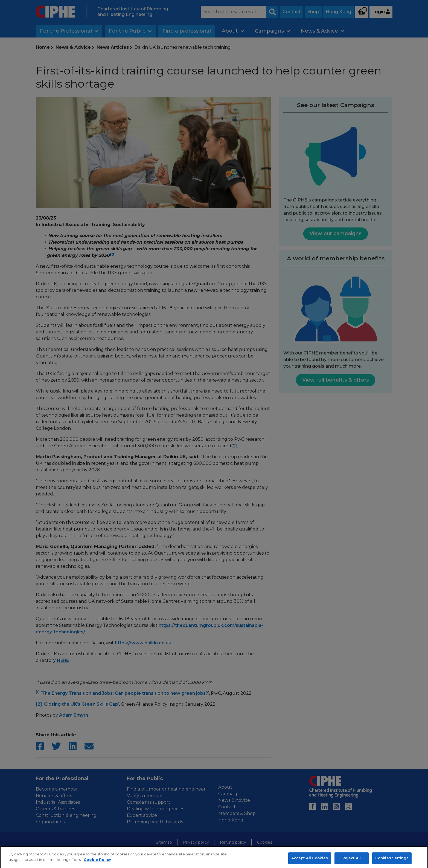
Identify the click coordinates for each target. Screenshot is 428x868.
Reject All (352, 862)
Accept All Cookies (310, 862)
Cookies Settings (392, 862)
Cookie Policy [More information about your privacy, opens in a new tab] (97, 863)
